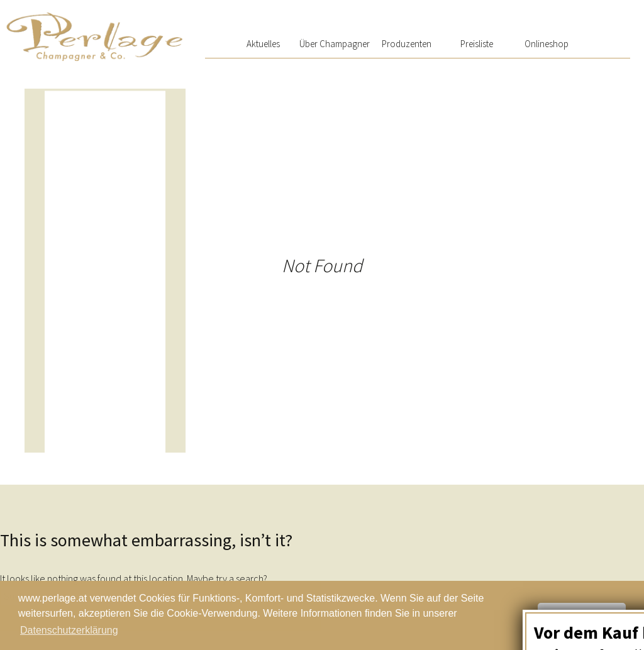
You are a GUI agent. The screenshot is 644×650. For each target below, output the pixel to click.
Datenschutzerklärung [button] (69, 630)
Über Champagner (335, 44)
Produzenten (407, 44)
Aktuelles (263, 44)
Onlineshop (547, 44)
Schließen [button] (582, 615)
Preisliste (477, 44)
